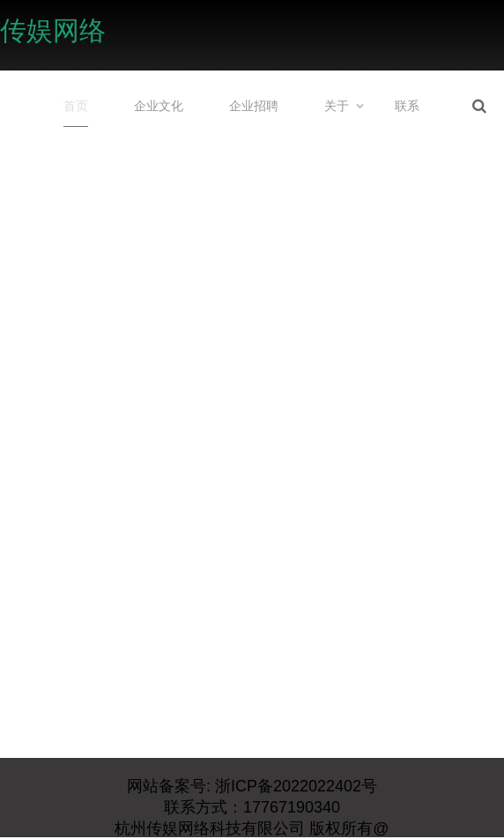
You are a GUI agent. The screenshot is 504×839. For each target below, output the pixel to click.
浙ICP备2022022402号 (294, 786)
